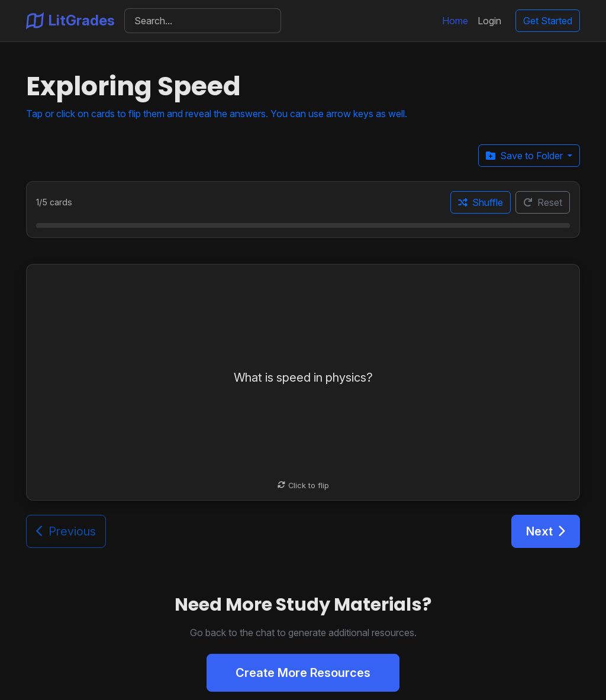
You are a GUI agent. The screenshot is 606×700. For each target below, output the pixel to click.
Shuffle (481, 202)
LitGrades (70, 21)
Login (489, 21)
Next (546, 531)
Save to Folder (526, 156)
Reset (543, 202)
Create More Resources (303, 673)
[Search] (203, 21)
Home (455, 21)
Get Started (548, 21)
